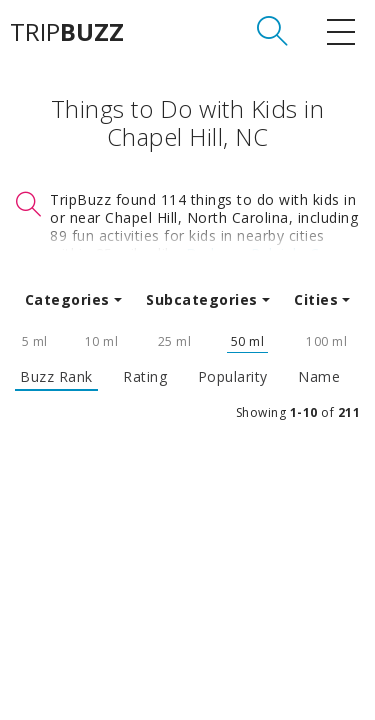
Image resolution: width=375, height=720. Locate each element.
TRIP (67, 32)
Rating (145, 377)
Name (319, 377)
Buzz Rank (56, 377)
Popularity (233, 377)
